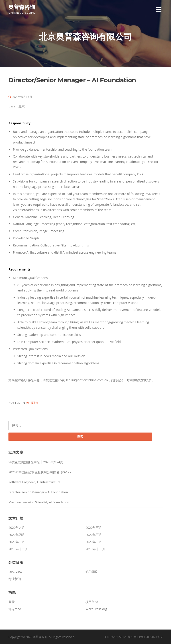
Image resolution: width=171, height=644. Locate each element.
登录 (12, 602)
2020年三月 (94, 535)
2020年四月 (17, 535)
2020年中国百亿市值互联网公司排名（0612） (41, 472)
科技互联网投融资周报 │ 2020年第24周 (36, 462)
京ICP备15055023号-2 (148, 637)
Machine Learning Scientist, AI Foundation (39, 502)
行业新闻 (15, 579)
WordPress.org (96, 609)
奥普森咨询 (22, 7)
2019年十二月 (18, 549)
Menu (159, 9)
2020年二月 (17, 542)
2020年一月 (94, 542)
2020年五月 (94, 528)
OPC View (15, 572)
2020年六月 (17, 528)
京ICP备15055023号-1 (118, 637)
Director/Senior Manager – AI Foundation (38, 492)
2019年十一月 (95, 549)
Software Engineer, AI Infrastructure (34, 482)
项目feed (92, 602)
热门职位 (32, 403)
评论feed (15, 609)
